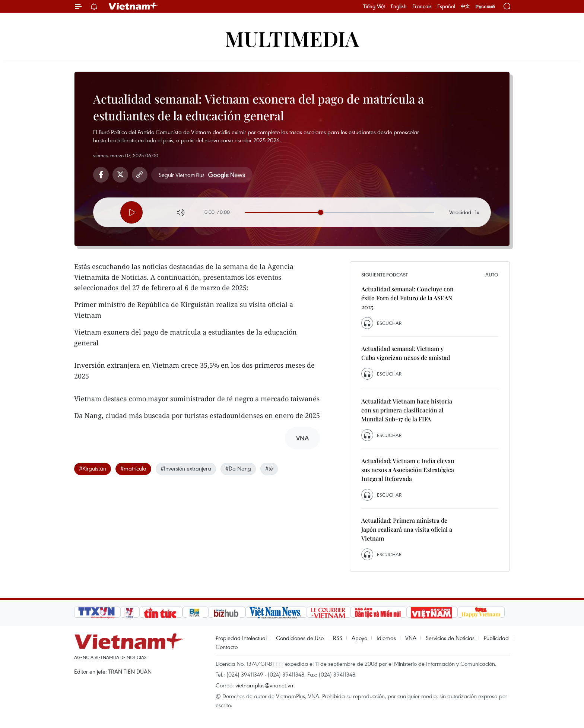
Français (422, 6)
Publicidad (496, 638)
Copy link (140, 175)
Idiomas (386, 638)
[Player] (131, 212)
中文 (465, 6)
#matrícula (133, 468)
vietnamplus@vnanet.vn (264, 685)
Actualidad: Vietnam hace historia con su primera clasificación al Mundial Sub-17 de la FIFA (407, 410)
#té (269, 468)
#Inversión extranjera (186, 468)
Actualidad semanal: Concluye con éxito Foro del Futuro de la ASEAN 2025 (407, 298)
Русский (485, 7)
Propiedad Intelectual (241, 638)
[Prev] (107, 211)
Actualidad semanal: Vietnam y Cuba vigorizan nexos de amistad (406, 353)
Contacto (227, 647)
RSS (338, 638)
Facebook (101, 175)
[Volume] (181, 212)
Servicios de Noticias (450, 638)
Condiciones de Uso (300, 638)
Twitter (120, 175)
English (399, 6)
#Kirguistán (93, 468)
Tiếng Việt (374, 6)
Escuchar (389, 323)
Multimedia (292, 38)
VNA (411, 638)
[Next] (156, 211)
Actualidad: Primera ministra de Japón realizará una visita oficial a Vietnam (407, 529)
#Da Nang (238, 468)
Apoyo (359, 638)
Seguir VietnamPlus (182, 175)
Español (446, 6)
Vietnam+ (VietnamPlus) (133, 6)
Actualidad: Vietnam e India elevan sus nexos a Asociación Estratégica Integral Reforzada (408, 470)
